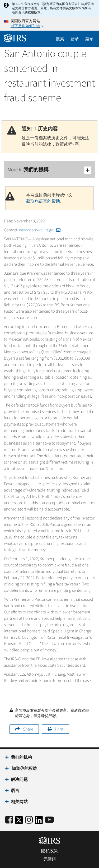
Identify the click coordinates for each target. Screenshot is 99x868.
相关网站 (19, 802)
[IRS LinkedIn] (39, 822)
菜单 (89, 39)
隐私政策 (50, 851)
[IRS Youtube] (49, 820)
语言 (15, 791)
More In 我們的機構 (49, 170)
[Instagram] (29, 820)
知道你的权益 (24, 769)
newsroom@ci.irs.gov (40, 230)
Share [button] (28, 729)
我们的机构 (21, 757)
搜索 (60, 39)
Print (59, 729)
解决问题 (19, 780)
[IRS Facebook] (9, 820)
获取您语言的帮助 (43, 201)
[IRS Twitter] (19, 822)
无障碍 (50, 859)
